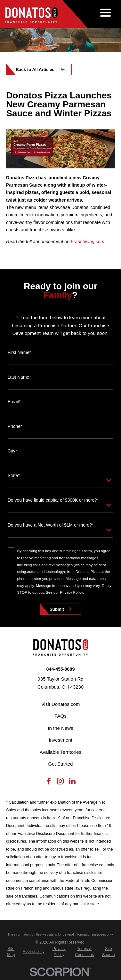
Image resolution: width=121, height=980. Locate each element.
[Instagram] (60, 783)
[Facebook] (49, 783)
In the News (60, 728)
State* (14, 475)
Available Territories (60, 752)
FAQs (60, 716)
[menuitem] (11, 952)
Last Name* (19, 377)
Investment (60, 740)
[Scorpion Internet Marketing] (60, 972)
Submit (57, 609)
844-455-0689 (61, 669)
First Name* (20, 352)
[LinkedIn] (72, 783)
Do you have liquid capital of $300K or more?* (53, 500)
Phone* (15, 426)
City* (12, 451)
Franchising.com (88, 242)
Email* (14, 402)
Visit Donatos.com (61, 704)
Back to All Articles (35, 69)
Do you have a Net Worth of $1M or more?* (51, 525)
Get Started (61, 764)
